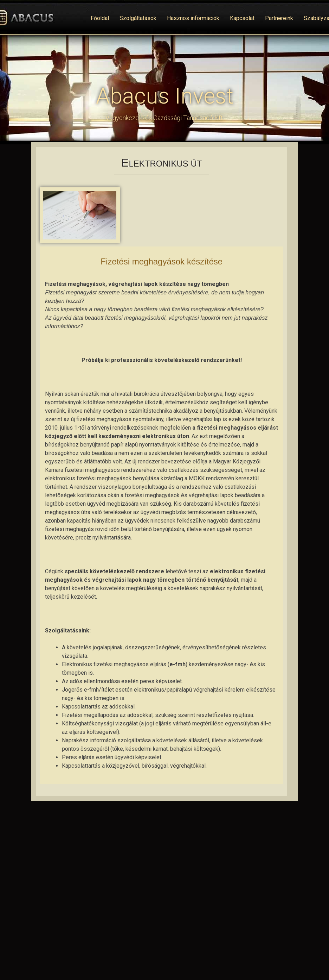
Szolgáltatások (138, 18)
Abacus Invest (165, 96)
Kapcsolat (242, 18)
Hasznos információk (193, 18)
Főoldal (100, 18)
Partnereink (279, 18)
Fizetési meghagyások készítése (162, 261)
